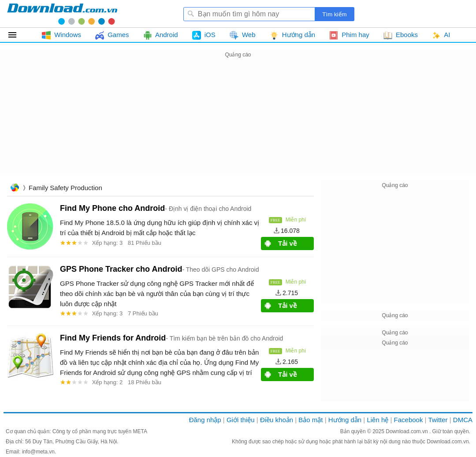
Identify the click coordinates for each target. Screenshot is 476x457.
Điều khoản (277, 420)
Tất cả (17, 35)
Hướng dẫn (345, 420)
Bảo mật (311, 420)
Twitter (438, 420)
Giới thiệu (241, 420)
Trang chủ (15, 189)
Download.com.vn (407, 431)
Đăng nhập (205, 420)
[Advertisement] (238, 122)
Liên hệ (377, 420)
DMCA (463, 420)
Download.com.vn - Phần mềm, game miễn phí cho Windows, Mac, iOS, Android (62, 14)
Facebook (409, 420)
